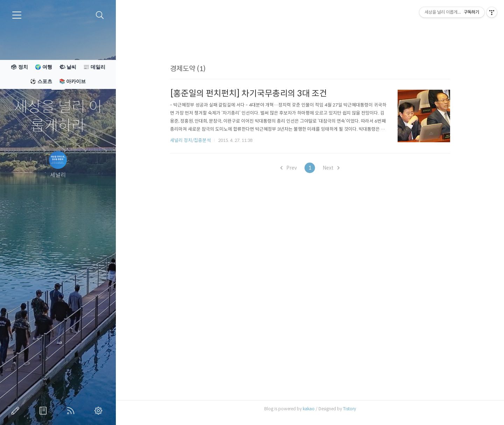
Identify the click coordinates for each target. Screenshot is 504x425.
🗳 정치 (19, 67)
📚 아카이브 (73, 81)
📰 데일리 (94, 67)
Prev (289, 168)
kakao (309, 409)
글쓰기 (17, 411)
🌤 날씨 (68, 67)
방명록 (44, 411)
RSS (72, 411)
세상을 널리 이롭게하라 (58, 116)
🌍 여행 (44, 67)
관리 (100, 411)
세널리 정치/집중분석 (190, 140)
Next (331, 168)
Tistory (349, 409)
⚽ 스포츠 (41, 81)
